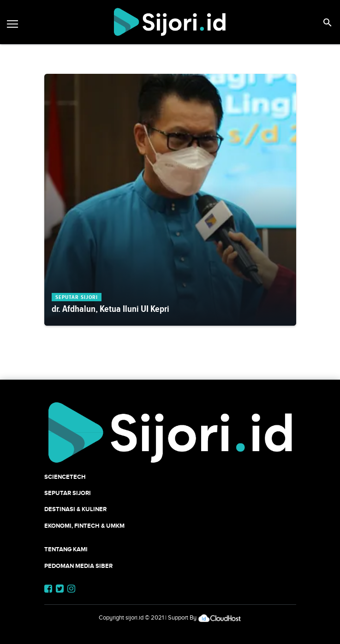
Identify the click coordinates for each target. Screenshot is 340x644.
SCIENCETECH (65, 477)
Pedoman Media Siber (78, 566)
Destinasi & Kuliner (75, 509)
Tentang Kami (66, 549)
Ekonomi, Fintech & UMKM (84, 526)
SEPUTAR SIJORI (68, 493)
